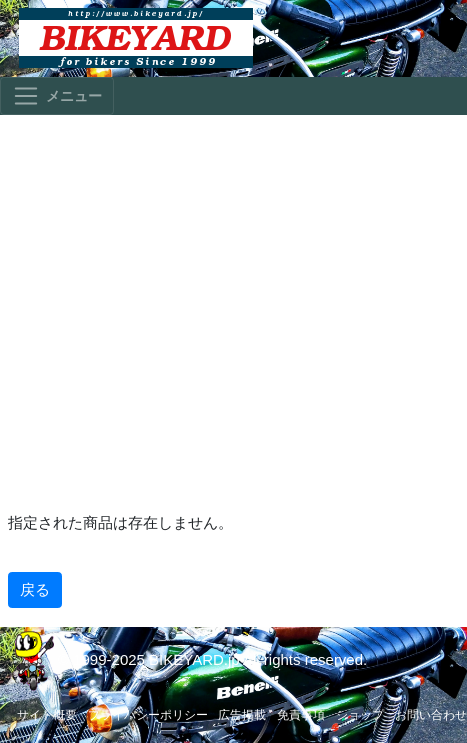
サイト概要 (47, 715)
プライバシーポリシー (148, 715)
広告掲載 (242, 715)
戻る (35, 589)
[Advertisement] (233, 312)
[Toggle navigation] (57, 96)
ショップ (360, 715)
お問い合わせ (431, 715)
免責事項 (301, 715)
